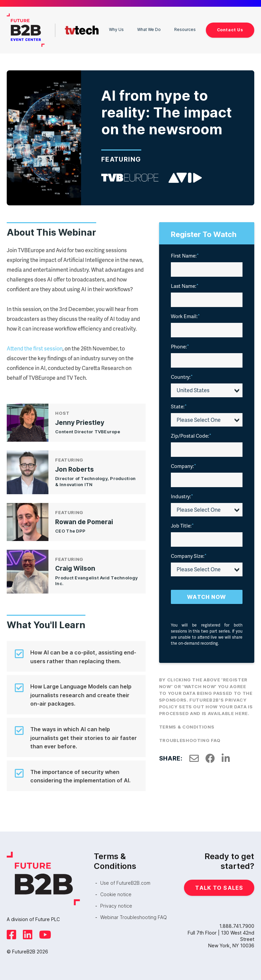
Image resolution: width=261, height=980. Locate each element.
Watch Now (207, 595)
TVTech (80, 29)
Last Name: (185, 284)
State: (179, 404)
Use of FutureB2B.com (125, 881)
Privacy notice (116, 904)
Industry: (182, 495)
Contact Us (228, 29)
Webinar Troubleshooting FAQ (134, 916)
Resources (181, 29)
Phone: (180, 345)
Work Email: (185, 314)
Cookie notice (116, 893)
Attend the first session (35, 347)
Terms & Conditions (187, 725)
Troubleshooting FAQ (190, 739)
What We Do (140, 29)
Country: (182, 375)
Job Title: (182, 524)
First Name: (185, 254)
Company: (183, 464)
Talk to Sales (219, 886)
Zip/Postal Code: (191, 434)
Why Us (107, 29)
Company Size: (189, 554)
